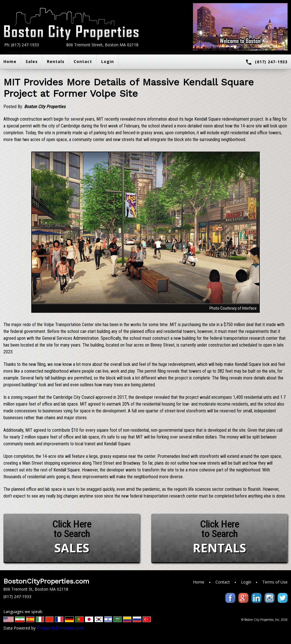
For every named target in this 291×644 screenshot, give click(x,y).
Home (199, 582)
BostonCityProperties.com (46, 581)
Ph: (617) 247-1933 (22, 45)
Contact (83, 61)
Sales (32, 61)
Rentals (56, 61)
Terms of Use (275, 582)
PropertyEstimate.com (60, 628)
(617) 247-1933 (266, 62)
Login (108, 61)
